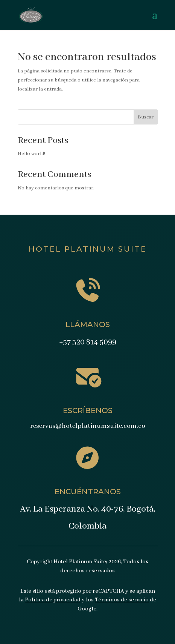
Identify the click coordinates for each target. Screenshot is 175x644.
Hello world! (31, 154)
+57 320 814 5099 (88, 342)
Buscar (146, 117)
